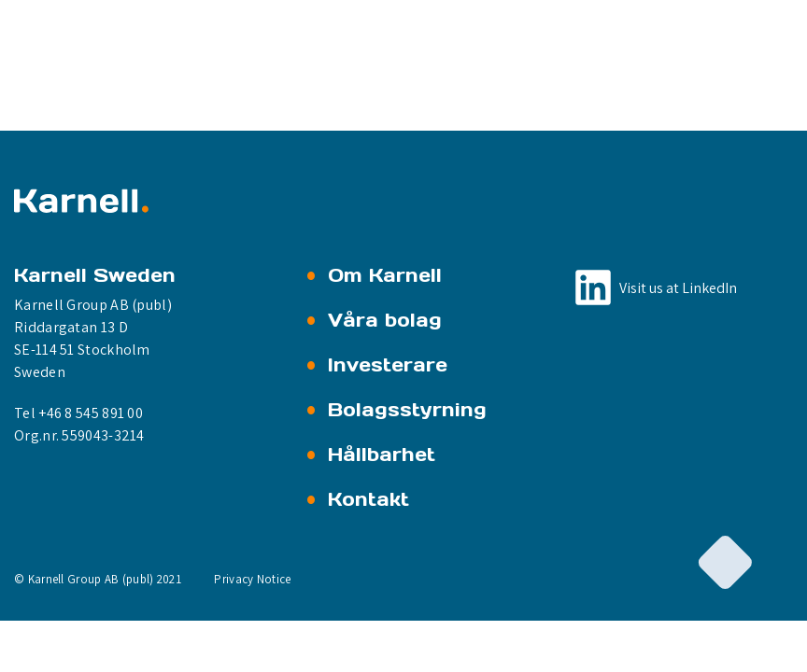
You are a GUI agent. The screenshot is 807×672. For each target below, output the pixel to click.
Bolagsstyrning (407, 410)
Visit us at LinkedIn (678, 288)
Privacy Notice (252, 579)
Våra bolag (385, 320)
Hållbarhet (382, 455)
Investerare (388, 365)
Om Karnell (385, 275)
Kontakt (368, 499)
